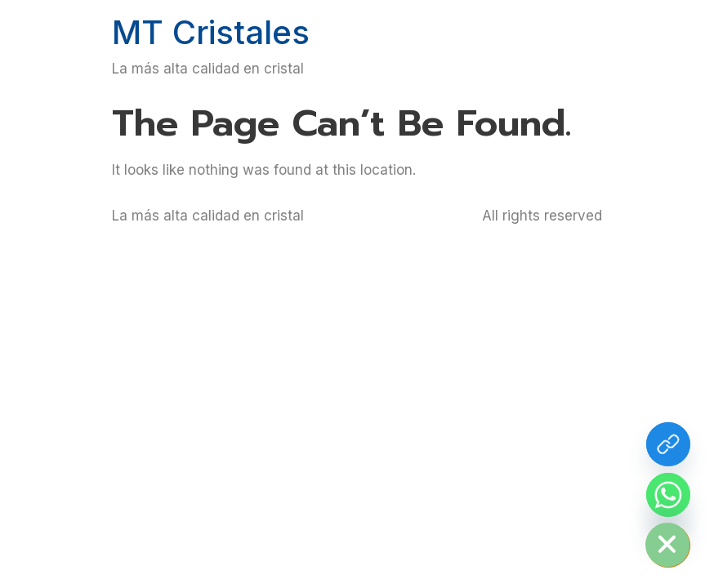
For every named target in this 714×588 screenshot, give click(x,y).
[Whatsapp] (668, 495)
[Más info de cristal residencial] (668, 444)
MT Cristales (211, 32)
